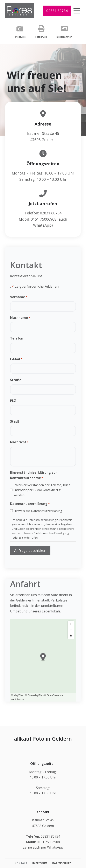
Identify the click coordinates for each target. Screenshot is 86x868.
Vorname (19, 297)
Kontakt (21, 863)
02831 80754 (57, 11)
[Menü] (77, 11)
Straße (16, 380)
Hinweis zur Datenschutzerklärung (38, 511)
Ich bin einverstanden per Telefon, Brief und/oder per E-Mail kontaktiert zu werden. (42, 490)
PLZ (13, 401)
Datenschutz (62, 863)
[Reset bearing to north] (71, 636)
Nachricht (19, 442)
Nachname (20, 318)
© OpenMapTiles (34, 695)
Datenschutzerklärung (42, 520)
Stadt (15, 421)
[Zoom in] (71, 624)
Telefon (17, 338)
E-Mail (16, 359)
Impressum (40, 863)
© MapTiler (17, 695)
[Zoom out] (71, 630)
